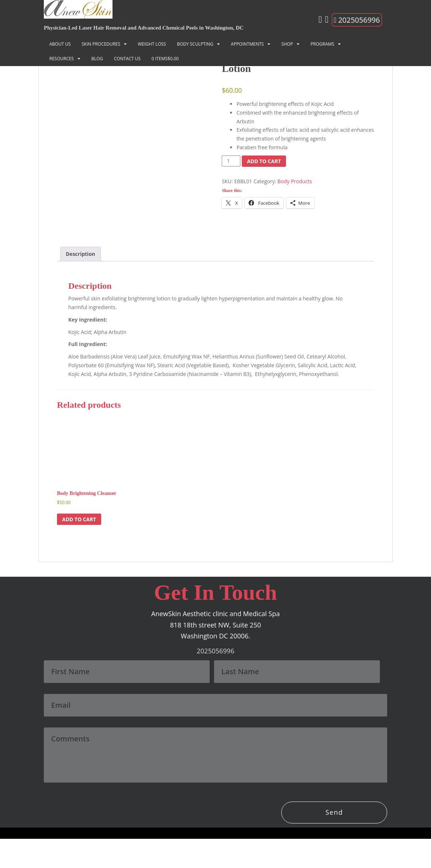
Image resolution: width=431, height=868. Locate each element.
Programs (322, 44)
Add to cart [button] (79, 548)
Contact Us (127, 59)
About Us (60, 44)
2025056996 (357, 20)
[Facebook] (327, 21)
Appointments (247, 44)
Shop (287, 44)
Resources (62, 59)
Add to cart (264, 161)
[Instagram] (320, 21)
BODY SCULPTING (195, 44)
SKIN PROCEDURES (101, 44)
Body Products (295, 181)
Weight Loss (152, 44)
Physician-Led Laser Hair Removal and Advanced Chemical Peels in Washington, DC (144, 28)
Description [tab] (81, 283)
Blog (97, 59)
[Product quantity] (231, 161)
